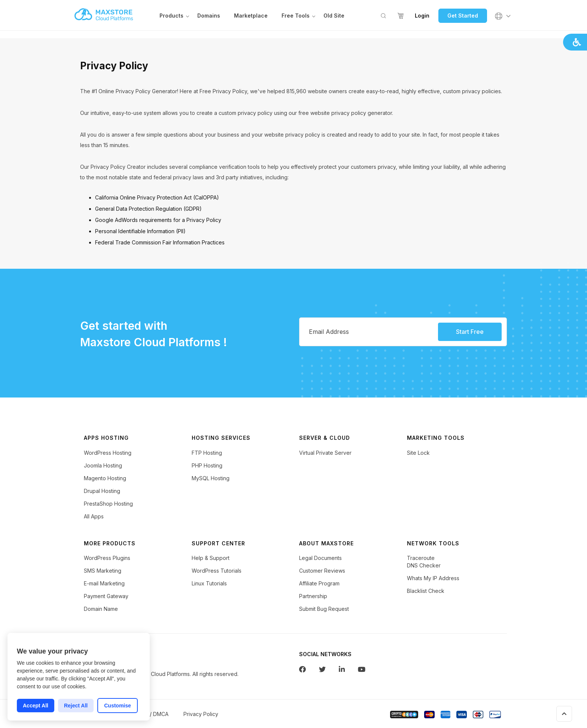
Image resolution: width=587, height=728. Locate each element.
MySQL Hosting (211, 480)
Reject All (76, 706)
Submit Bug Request (324, 611)
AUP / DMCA (153, 716)
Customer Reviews (322, 572)
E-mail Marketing (104, 585)
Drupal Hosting (102, 493)
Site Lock (418, 455)
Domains (209, 16)
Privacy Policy (201, 716)
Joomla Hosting (103, 467)
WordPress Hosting (108, 455)
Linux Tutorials (209, 585)
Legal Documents (320, 560)
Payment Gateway (106, 598)
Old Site (334, 16)
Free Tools (296, 16)
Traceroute (421, 560)
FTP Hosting (207, 455)
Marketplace (251, 16)
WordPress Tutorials (217, 572)
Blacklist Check (426, 593)
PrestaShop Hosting (108, 505)
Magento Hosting (105, 480)
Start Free (470, 334)
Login (422, 16)
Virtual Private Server (325, 455)
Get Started (463, 16)
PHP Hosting (207, 467)
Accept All (36, 706)
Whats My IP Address (433, 580)
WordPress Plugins (107, 560)
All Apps (94, 518)
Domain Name (101, 611)
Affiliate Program (319, 585)
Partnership (313, 598)
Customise (118, 706)
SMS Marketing (103, 572)
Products (171, 16)
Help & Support (211, 560)
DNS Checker (424, 567)
